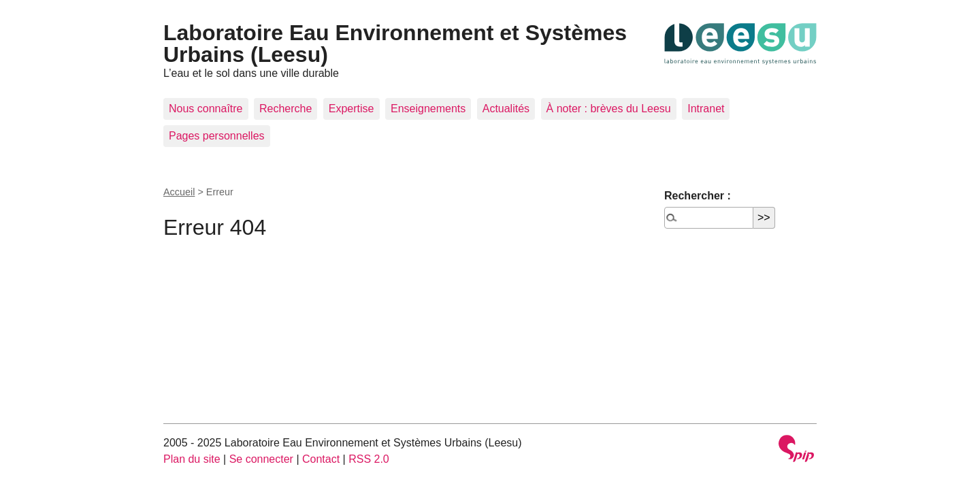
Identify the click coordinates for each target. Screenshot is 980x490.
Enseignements (428, 109)
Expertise (352, 109)
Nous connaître (206, 109)
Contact (321, 459)
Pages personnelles (217, 136)
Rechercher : (698, 196)
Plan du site (192, 459)
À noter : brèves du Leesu (609, 109)
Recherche (285, 109)
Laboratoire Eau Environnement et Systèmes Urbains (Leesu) (395, 44)
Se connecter (261, 459)
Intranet (706, 109)
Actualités (506, 109)
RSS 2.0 (369, 459)
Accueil (179, 192)
